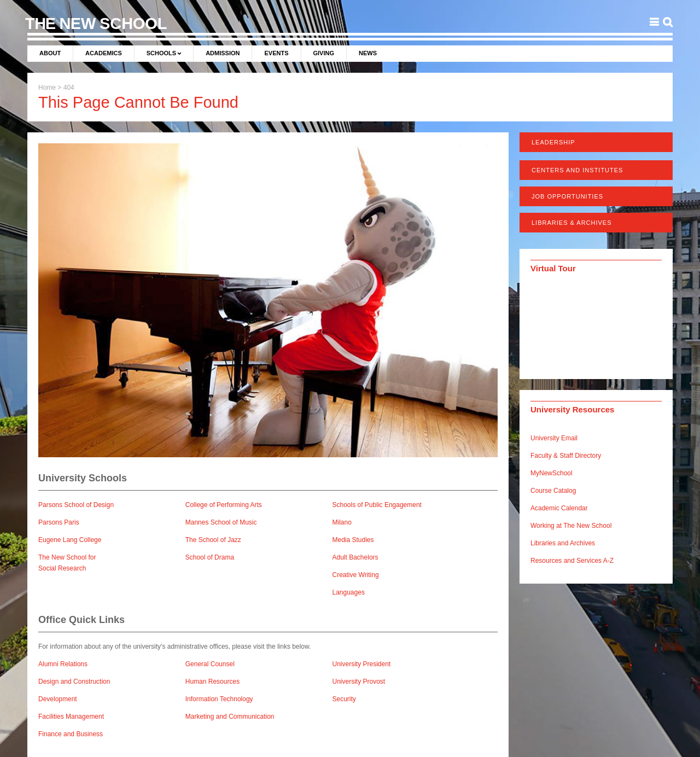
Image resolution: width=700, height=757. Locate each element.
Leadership (553, 142)
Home (47, 88)
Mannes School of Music (221, 522)
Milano (342, 522)
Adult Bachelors (355, 557)
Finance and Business (71, 734)
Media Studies (353, 540)
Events (276, 53)
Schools (161, 53)
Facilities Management (71, 717)
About (50, 53)
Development (58, 699)
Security (344, 699)
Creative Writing (356, 575)
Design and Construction (74, 682)
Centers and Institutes (577, 170)
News (368, 53)
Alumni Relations (63, 664)
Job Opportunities (567, 196)
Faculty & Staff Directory (566, 456)
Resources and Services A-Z (572, 561)
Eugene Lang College (70, 540)
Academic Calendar (559, 508)
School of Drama (210, 557)
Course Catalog (553, 491)
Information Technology (219, 699)
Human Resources (212, 682)
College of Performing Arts (224, 505)
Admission (223, 53)
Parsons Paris (59, 522)
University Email (554, 438)
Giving (324, 53)
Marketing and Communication (230, 717)
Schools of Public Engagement (377, 505)
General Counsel (210, 664)
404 (69, 88)
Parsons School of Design (76, 505)
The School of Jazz (213, 540)
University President (362, 664)
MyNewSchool (552, 473)
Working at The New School (571, 526)
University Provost (359, 682)
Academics (104, 53)
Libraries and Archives (563, 543)
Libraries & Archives (572, 223)
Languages (349, 592)
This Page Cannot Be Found (138, 102)
